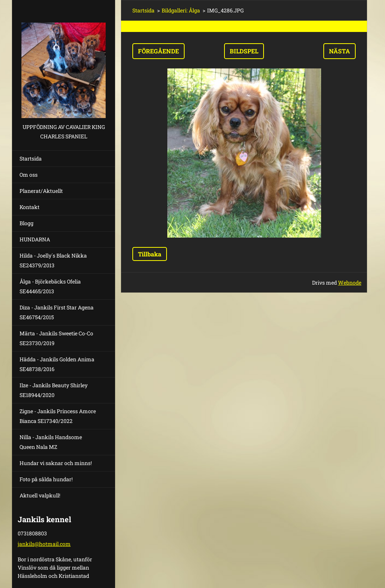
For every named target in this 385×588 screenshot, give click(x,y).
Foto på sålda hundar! (46, 479)
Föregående (158, 51)
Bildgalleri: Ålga (181, 10)
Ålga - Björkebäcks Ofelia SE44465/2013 (50, 286)
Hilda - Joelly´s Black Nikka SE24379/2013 (53, 260)
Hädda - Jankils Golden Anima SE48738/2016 (57, 364)
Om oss (29, 175)
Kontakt (30, 207)
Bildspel (244, 51)
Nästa (340, 51)
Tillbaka (150, 254)
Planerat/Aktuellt (41, 191)
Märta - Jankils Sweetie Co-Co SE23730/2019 (56, 338)
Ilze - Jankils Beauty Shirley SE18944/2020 (54, 390)
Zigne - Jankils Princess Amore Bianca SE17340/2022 (58, 416)
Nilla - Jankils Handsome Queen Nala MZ (51, 442)
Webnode (350, 283)
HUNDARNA (35, 239)
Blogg (27, 223)
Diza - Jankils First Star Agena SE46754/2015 (57, 312)
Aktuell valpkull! (40, 495)
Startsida (31, 158)
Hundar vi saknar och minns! (56, 463)
